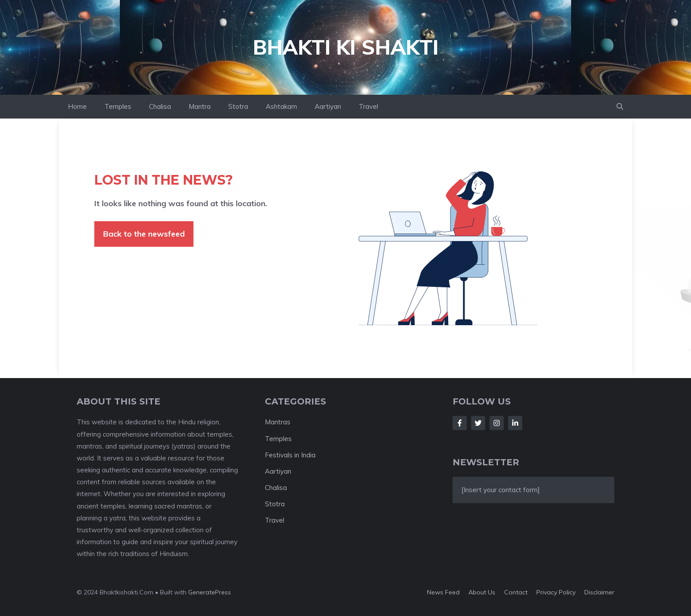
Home (77, 106)
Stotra (238, 106)
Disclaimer (599, 592)
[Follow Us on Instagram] (497, 423)
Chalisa (160, 106)
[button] (620, 107)
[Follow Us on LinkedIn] (515, 423)
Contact (516, 592)
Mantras (278, 422)
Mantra (200, 106)
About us (482, 592)
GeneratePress (210, 592)
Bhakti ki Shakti (346, 47)
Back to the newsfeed (144, 234)
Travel (368, 106)
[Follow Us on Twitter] (478, 423)
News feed (443, 592)
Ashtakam (281, 106)
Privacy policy (556, 592)
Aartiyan (328, 106)
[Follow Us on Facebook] (460, 423)
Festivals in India (290, 455)
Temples (118, 106)
